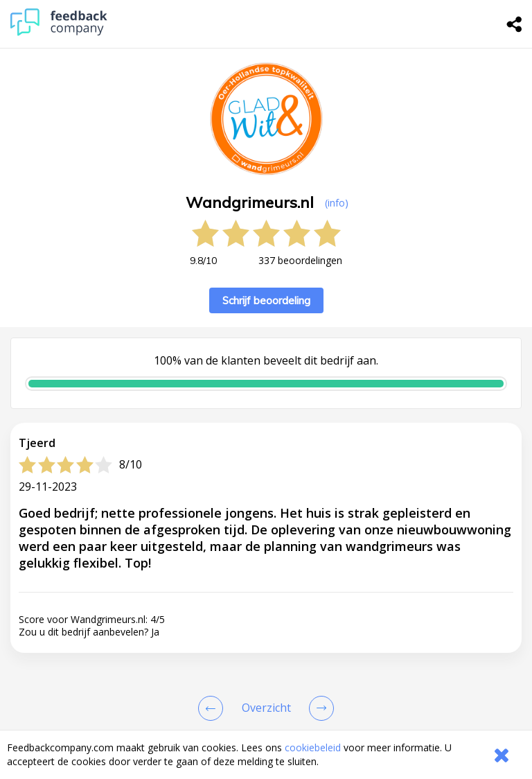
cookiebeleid (313, 747)
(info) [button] (337, 203)
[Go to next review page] (319, 708)
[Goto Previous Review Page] (213, 708)
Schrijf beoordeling (266, 300)
